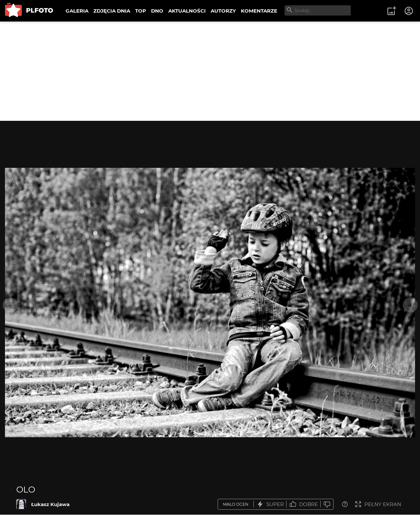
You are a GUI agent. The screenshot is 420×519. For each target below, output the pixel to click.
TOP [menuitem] (141, 11)
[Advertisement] (210, 71)
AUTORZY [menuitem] (223, 11)
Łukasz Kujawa (50, 504)
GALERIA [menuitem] (77, 11)
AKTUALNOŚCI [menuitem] (187, 11)
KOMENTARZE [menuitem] (259, 11)
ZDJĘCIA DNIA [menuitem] (112, 11)
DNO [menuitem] (157, 11)
